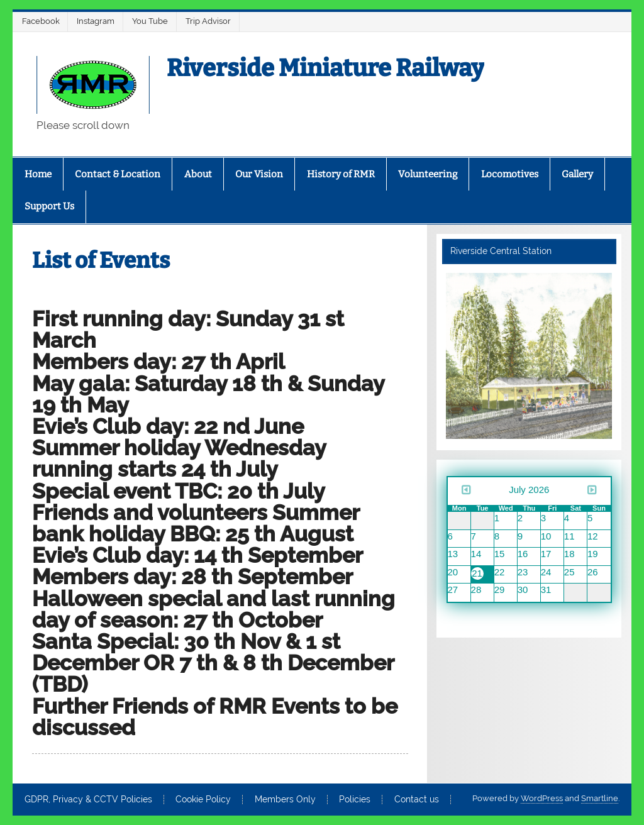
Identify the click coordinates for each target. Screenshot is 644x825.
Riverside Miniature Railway (325, 68)
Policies (355, 800)
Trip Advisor (208, 21)
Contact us (417, 800)
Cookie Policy (203, 800)
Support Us (49, 206)
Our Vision (259, 174)
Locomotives (510, 174)
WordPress (542, 798)
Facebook (41, 21)
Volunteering (428, 174)
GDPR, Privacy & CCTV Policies (88, 800)
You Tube (150, 21)
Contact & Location (118, 174)
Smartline (600, 798)
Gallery (577, 174)
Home (38, 174)
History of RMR (341, 174)
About (198, 174)
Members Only (285, 800)
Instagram (96, 21)
